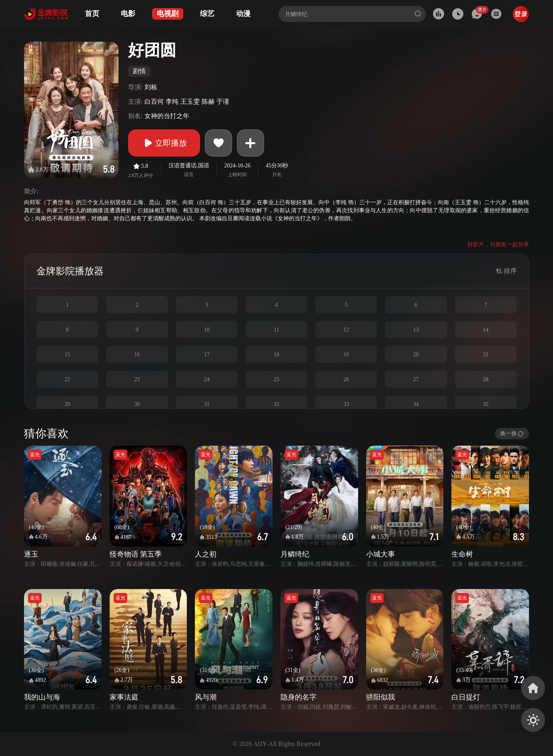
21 (486, 355)
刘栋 (151, 87)
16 (137, 355)
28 (486, 379)
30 (137, 404)
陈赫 (208, 102)
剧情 (139, 71)
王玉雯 (190, 102)
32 (276, 404)
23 (137, 379)
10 (207, 330)
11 (276, 330)
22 (67, 379)
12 (346, 330)
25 (276, 379)
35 (486, 404)
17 (207, 355)
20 (416, 355)
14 (486, 330)
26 (346, 379)
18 (276, 355)
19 (346, 355)
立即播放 (164, 143)
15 (67, 355)
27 (416, 379)
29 (67, 404)
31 (207, 404)
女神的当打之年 (167, 116)
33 (346, 404)
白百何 (154, 102)
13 (416, 330)
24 (207, 379)
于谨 (223, 102)
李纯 (172, 102)
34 (416, 404)
